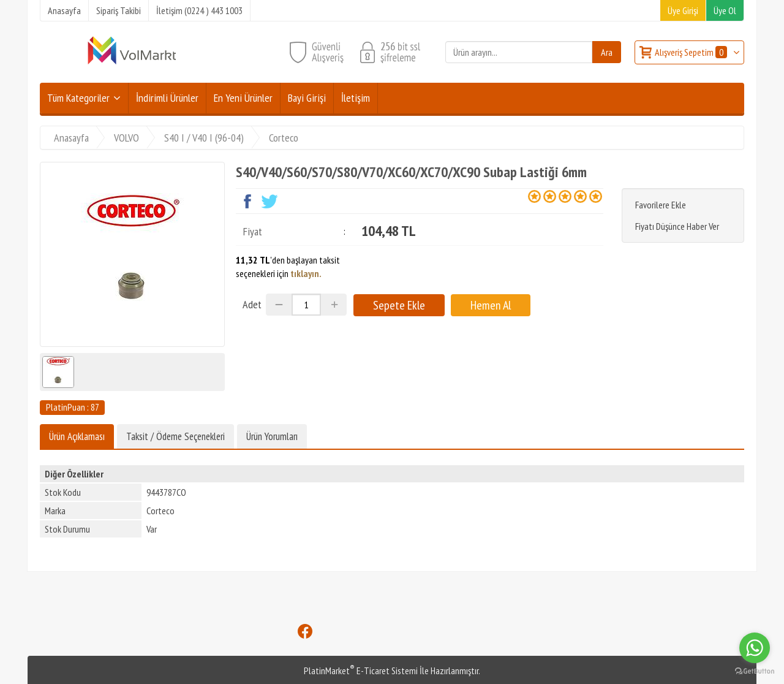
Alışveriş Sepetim (692, 52)
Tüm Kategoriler (78, 98)
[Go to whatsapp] (755, 648)
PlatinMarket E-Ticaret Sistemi (361, 671)
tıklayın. (306, 273)
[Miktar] (306, 305)
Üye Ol (725, 10)
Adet (252, 304)
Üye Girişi (683, 10)
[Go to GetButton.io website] (755, 671)
